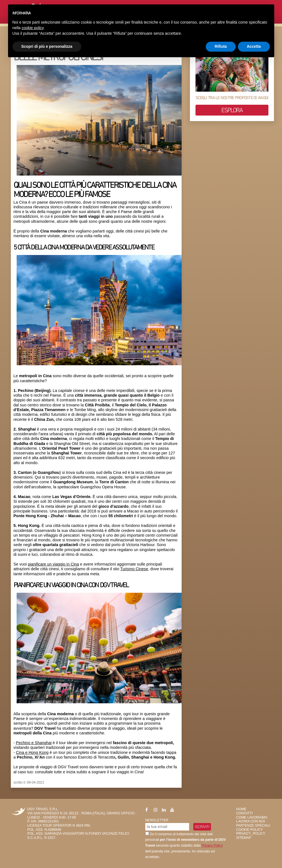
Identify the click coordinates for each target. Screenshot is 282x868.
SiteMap (244, 838)
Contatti (244, 813)
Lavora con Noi (251, 821)
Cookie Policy (250, 830)
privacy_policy (251, 834)
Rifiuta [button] (221, 46)
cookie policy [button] (33, 28)
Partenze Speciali (253, 826)
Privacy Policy (212, 846)
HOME (241, 809)
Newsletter (157, 820)
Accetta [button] (254, 46)
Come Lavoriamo (252, 817)
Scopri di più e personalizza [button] (47, 46)
